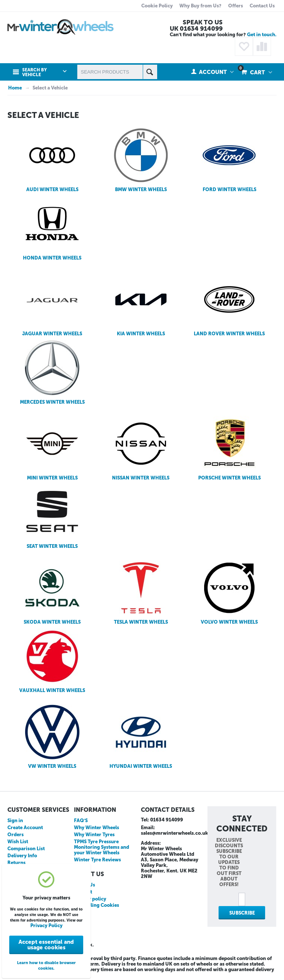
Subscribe (242, 913)
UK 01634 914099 (196, 28)
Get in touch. (262, 35)
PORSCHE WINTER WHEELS (229, 448)
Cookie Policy (157, 6)
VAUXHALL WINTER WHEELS (52, 661)
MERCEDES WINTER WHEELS (52, 372)
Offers (236, 6)
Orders (16, 835)
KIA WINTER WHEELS (141, 304)
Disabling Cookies (98, 905)
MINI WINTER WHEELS (52, 448)
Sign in (15, 820)
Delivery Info (22, 856)
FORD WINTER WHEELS (229, 160)
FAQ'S (81, 820)
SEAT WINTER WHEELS (52, 517)
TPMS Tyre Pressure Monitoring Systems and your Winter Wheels (102, 847)
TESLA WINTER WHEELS (141, 592)
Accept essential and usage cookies (46, 945)
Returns (16, 863)
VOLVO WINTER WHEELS (229, 592)
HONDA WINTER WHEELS (52, 228)
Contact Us (262, 6)
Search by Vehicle (35, 72)
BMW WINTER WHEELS (141, 160)
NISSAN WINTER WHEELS (141, 448)
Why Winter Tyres (94, 835)
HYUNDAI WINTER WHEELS (141, 737)
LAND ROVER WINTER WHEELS (229, 304)
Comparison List (26, 849)
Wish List (18, 842)
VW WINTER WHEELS (52, 737)
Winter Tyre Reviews (97, 860)
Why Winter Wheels (97, 828)
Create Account (25, 828)
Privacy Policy (46, 925)
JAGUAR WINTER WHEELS (52, 304)
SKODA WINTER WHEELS (52, 592)
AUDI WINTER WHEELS (52, 160)
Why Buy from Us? (200, 6)
